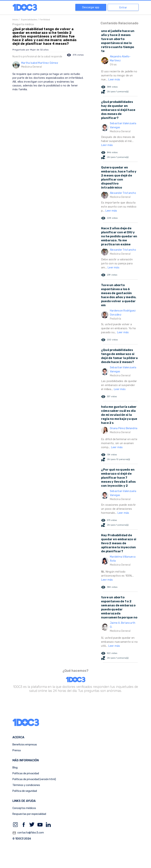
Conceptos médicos (24, 808)
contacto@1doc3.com (28, 833)
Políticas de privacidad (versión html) (34, 779)
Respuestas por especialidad (29, 814)
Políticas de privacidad (26, 773)
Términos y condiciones (26, 785)
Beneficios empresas (25, 745)
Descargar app (91, 7)
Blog (15, 768)
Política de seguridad (25, 791)
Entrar (123, 8)
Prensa (17, 750)
